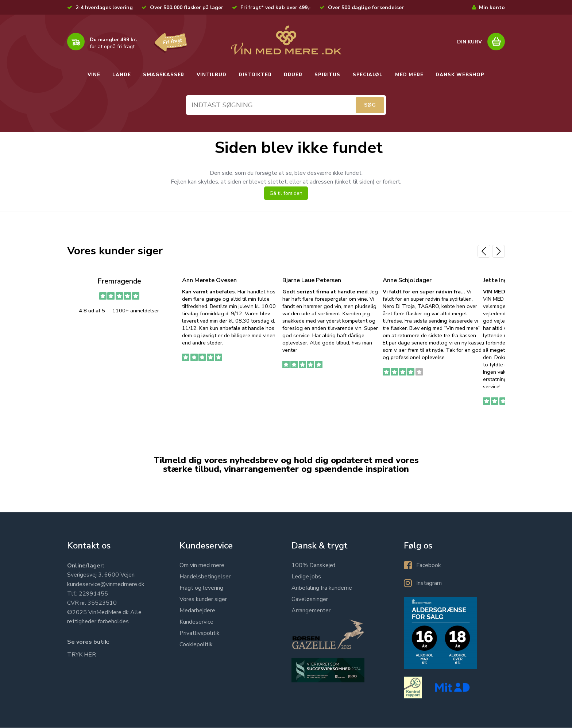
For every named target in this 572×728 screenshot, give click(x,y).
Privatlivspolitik (200, 633)
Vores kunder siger (203, 600)
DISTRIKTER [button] (255, 75)
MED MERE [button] (409, 75)
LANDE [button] (121, 75)
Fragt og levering (201, 588)
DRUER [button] (293, 75)
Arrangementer (311, 611)
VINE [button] (94, 75)
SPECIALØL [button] (368, 75)
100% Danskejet (314, 566)
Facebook (429, 566)
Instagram (429, 583)
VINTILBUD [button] (211, 75)
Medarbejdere (197, 611)
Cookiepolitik (196, 645)
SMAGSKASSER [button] (164, 75)
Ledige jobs (306, 577)
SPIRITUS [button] (327, 75)
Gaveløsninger (310, 600)
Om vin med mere (202, 566)
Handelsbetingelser (205, 577)
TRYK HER (82, 655)
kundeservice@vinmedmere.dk (106, 585)
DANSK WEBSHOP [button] (460, 75)
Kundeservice (196, 622)
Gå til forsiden (286, 194)
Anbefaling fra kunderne (322, 588)
